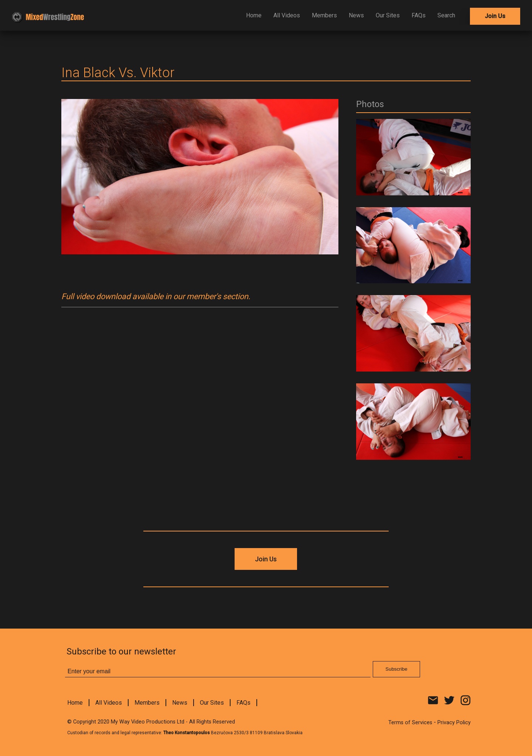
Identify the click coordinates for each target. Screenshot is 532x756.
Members (324, 15)
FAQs (419, 15)
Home (254, 15)
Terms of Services (410, 723)
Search (446, 15)
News (356, 15)
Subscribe (396, 669)
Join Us (495, 16)
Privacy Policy (454, 723)
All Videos (287, 15)
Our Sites (388, 15)
